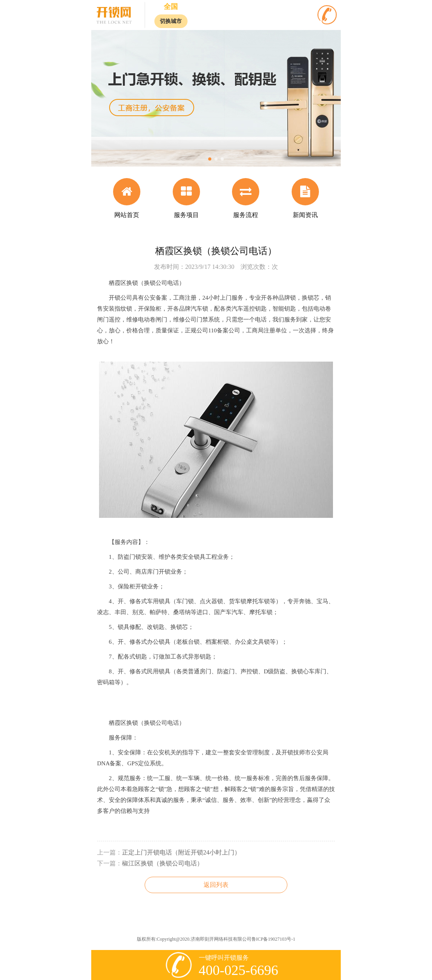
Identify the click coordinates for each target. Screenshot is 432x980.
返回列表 (216, 885)
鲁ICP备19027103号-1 (274, 939)
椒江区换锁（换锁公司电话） (163, 863)
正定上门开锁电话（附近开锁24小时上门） (181, 852)
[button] (210, 159)
